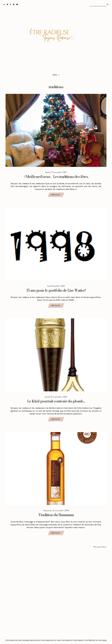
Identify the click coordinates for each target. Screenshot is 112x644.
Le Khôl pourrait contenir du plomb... (56, 401)
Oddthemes (79, 640)
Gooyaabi (103, 640)
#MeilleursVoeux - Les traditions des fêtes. (56, 177)
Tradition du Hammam (56, 515)
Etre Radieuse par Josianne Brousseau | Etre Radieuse (30, 640)
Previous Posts (100, 547)
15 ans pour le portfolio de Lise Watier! (56, 290)
